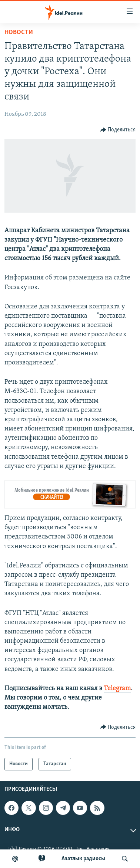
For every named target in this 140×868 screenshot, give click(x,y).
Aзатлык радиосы (83, 859)
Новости (19, 32)
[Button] (118, 130)
